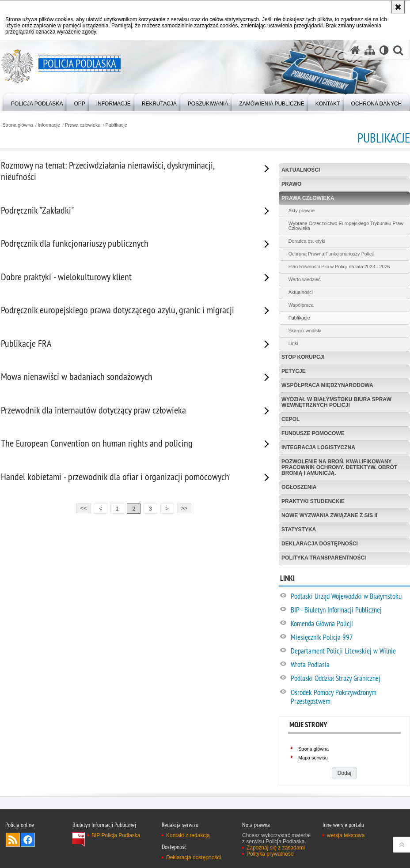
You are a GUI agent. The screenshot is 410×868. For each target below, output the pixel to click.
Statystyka (299, 530)
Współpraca (301, 305)
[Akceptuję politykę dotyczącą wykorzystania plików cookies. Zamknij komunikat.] (398, 7)
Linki (293, 343)
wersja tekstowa (346, 835)
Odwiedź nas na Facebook (28, 840)
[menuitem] (37, 102)
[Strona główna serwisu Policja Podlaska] (355, 50)
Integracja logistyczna (318, 447)
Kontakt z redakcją (188, 835)
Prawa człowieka (83, 125)
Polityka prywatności (271, 854)
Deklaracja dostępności (320, 544)
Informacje (49, 125)
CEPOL (290, 419)
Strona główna (17, 125)
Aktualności (301, 170)
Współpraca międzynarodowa (327, 385)
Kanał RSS (13, 840)
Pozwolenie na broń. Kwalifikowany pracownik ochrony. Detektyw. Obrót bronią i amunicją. (339, 467)
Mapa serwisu (313, 758)
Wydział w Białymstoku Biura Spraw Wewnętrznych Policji (336, 402)
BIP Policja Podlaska (116, 835)
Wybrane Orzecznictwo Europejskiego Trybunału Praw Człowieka (346, 226)
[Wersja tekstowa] (384, 50)
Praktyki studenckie (313, 501)
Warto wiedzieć (305, 279)
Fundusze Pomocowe (313, 433)
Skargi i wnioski (305, 331)
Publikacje (116, 125)
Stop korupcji (303, 357)
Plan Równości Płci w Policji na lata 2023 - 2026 (339, 267)
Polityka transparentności (324, 558)
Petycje (294, 371)
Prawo (291, 184)
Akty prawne (302, 210)
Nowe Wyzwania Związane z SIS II (329, 515)
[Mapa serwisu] (370, 50)
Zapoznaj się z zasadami (276, 848)
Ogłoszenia (299, 487)
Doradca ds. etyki (307, 241)
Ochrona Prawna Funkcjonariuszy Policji (331, 254)
